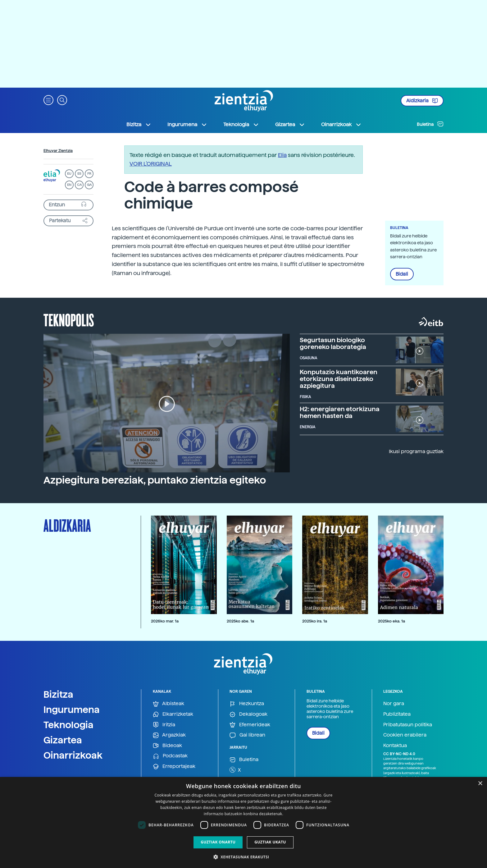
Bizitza (58, 694)
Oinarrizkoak (73, 755)
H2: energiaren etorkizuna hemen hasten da (340, 412)
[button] (48, 100)
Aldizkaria (422, 101)
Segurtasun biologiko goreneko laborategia (333, 343)
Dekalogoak (248, 714)
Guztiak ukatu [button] (270, 842)
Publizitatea (397, 714)
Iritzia (164, 725)
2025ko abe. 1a (240, 621)
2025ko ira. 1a (315, 621)
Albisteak (168, 704)
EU (69, 174)
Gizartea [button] (290, 125)
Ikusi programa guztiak (416, 451)
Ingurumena (72, 710)
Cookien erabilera (405, 735)
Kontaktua (395, 745)
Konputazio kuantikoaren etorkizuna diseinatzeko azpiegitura (339, 379)
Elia (282, 155)
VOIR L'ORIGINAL (151, 164)
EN (69, 185)
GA (89, 185)
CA (79, 185)
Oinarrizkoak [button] (341, 125)
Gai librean (247, 735)
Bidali (402, 274)
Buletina (430, 124)
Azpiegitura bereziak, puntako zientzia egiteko (155, 480)
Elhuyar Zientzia (58, 151)
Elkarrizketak (173, 714)
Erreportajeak (174, 767)
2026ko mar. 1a (165, 621)
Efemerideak (250, 725)
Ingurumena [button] (187, 125)
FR (89, 174)
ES (79, 174)
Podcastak (170, 756)
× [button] (480, 784)
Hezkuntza (247, 704)
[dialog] (243, 822)
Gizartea (63, 740)
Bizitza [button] (139, 125)
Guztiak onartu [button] (218, 842)
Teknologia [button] (241, 125)
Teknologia (68, 725)
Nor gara (394, 703)
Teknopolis (69, 319)
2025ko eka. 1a (391, 621)
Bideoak (167, 746)
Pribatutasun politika (408, 725)
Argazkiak (169, 735)
